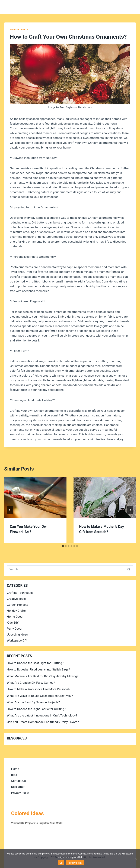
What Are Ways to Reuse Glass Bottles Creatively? (40, 696)
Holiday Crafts (19, 30)
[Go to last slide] (10, 510)
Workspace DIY (17, 640)
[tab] (63, 546)
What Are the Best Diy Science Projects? (33, 702)
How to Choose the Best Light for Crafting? (35, 663)
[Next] (130, 510)
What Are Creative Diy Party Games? (31, 683)
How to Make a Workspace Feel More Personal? (39, 689)
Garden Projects (17, 605)
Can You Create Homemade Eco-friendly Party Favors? (43, 722)
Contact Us (18, 781)
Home (15, 769)
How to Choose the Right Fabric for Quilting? (36, 709)
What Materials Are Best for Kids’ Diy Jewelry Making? (43, 676)
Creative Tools (16, 599)
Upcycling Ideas (17, 634)
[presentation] (35, 498)
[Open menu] (133, 7)
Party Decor (15, 629)
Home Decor (15, 617)
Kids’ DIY (13, 623)
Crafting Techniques (20, 593)
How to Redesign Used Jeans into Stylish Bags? (38, 669)
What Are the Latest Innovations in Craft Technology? (42, 715)
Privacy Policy (20, 793)
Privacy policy (75, 863)
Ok (61, 863)
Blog (14, 775)
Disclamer (18, 787)
